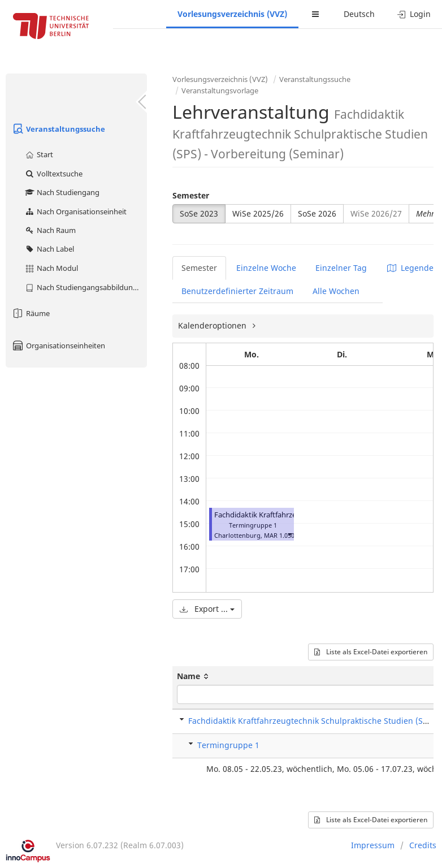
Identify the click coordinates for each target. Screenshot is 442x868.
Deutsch (359, 14)
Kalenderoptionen (213, 325)
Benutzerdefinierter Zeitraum (237, 291)
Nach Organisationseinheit (75, 211)
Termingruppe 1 (228, 745)
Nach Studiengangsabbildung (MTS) (86, 287)
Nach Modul (51, 268)
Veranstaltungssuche (58, 129)
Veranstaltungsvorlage (220, 90)
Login (414, 14)
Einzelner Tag (341, 268)
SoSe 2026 (317, 213)
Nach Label (49, 249)
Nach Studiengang (62, 192)
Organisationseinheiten (58, 346)
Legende (410, 268)
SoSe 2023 (199, 213)
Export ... (207, 609)
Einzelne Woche (266, 268)
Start (39, 154)
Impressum (373, 845)
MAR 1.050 (279, 535)
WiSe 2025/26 (258, 213)
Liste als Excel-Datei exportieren (371, 652)
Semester (191, 195)
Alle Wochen (336, 291)
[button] (289, 534)
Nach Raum (50, 230)
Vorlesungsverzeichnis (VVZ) (232, 14)
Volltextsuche (53, 174)
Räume (31, 313)
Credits (423, 845)
